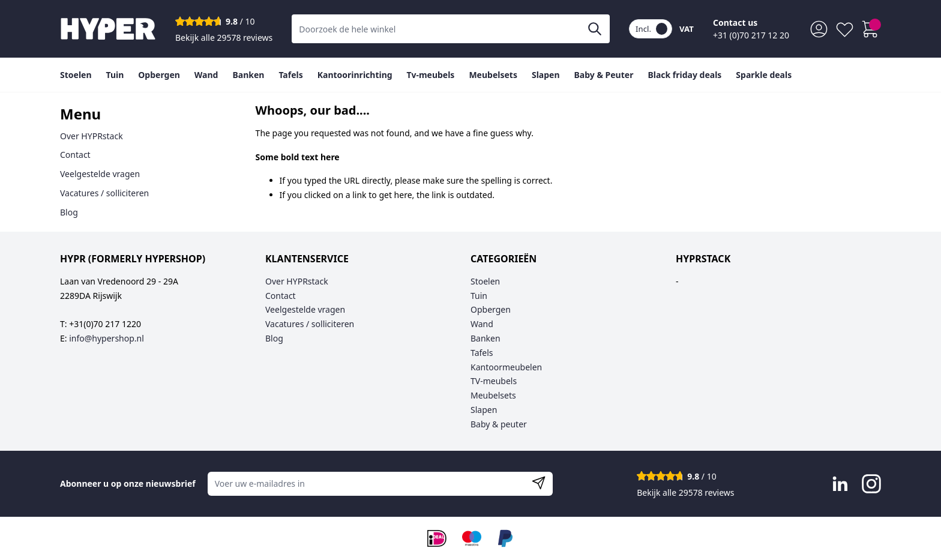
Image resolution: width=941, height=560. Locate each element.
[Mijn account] (819, 29)
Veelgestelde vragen (100, 174)
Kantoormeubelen (506, 367)
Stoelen (485, 281)
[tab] (142, 114)
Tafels (482, 353)
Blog (69, 212)
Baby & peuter (499, 424)
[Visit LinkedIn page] (840, 484)
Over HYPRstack (92, 136)
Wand (482, 324)
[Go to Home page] (108, 29)
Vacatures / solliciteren (104, 193)
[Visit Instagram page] (871, 484)
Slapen (484, 410)
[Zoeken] (595, 29)
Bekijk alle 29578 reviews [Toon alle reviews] (224, 38)
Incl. (651, 29)
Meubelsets (493, 395)
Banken (486, 338)
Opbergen (491, 309)
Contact (75, 155)
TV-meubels (494, 381)
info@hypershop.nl (107, 338)
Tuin (479, 296)
